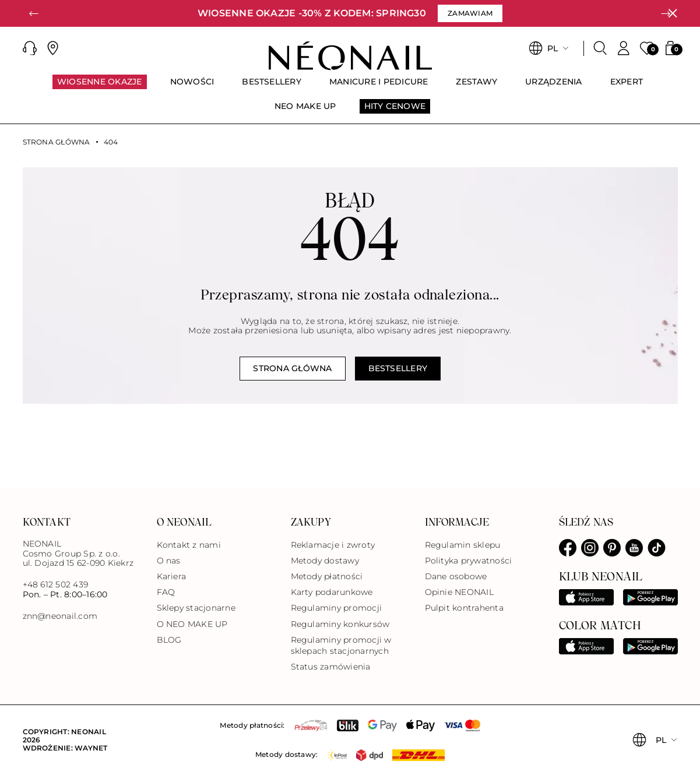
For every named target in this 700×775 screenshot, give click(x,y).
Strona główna (57, 142)
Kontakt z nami (189, 545)
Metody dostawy (325, 561)
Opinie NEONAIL (459, 592)
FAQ (166, 592)
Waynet (91, 748)
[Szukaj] (600, 48)
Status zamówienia (331, 667)
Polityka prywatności (469, 561)
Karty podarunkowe (332, 592)
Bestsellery (398, 368)
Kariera (172, 576)
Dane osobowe (456, 576)
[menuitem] (100, 87)
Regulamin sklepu (463, 545)
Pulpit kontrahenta (464, 608)
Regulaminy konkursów (340, 624)
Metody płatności (327, 576)
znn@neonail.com (60, 616)
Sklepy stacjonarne (196, 608)
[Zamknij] (673, 13)
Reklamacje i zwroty (333, 545)
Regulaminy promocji (337, 608)
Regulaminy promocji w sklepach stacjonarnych (341, 645)
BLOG (169, 640)
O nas (169, 561)
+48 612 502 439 (56, 584)
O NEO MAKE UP (192, 624)
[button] (34, 13)
